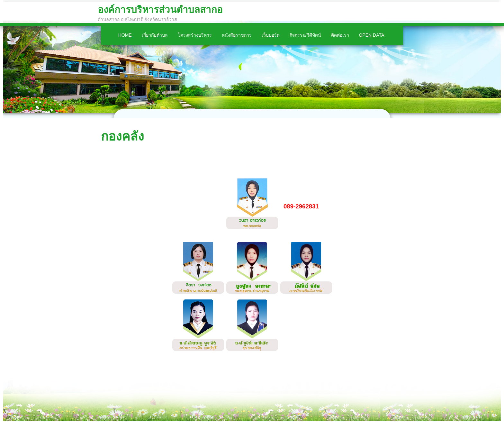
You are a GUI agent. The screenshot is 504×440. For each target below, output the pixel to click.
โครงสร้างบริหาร (195, 35)
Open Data (372, 35)
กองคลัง (122, 136)
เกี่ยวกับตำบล (155, 35)
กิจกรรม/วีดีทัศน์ (305, 35)
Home (125, 35)
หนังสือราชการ (237, 35)
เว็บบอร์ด (271, 35)
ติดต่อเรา (340, 35)
